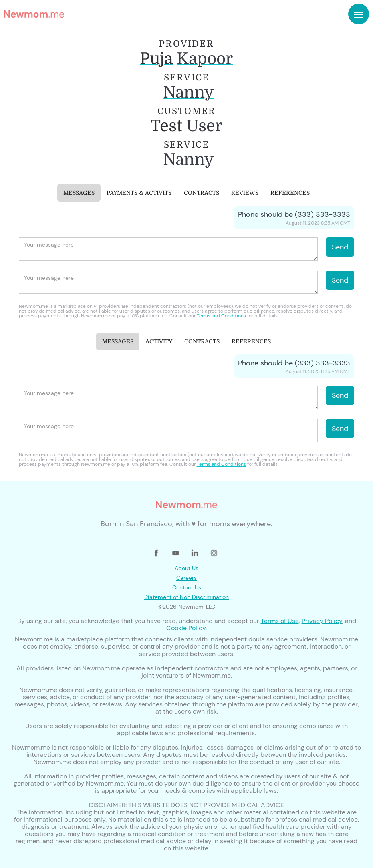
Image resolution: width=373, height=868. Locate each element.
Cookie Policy (186, 628)
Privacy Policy (322, 621)
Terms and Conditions (221, 316)
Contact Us (187, 587)
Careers (186, 578)
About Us (186, 568)
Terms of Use (280, 621)
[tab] (79, 193)
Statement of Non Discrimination (186, 597)
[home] (34, 14)
